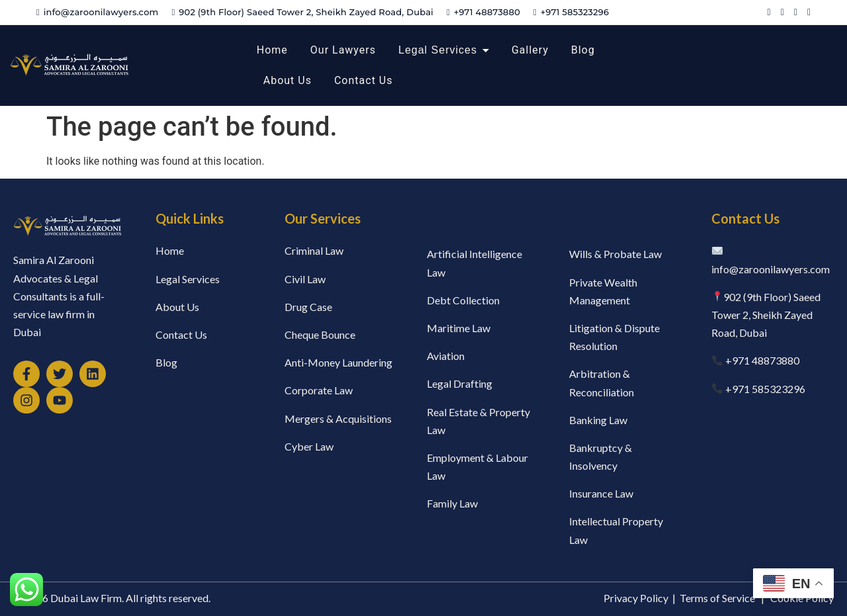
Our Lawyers (343, 50)
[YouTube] (796, 12)
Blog (583, 50)
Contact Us (364, 80)
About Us (288, 80)
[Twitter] (782, 12)
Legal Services (438, 50)
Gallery (530, 50)
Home (272, 50)
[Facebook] (769, 12)
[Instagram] (809, 12)
